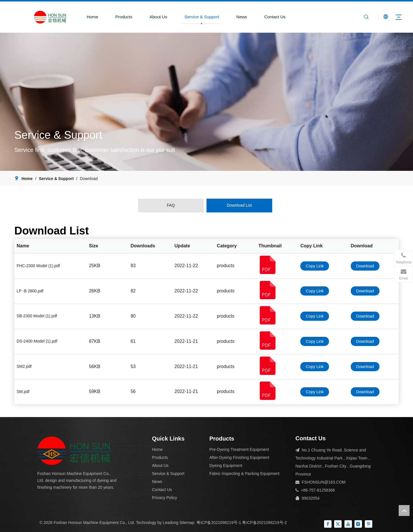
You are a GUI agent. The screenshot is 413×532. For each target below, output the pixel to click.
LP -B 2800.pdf (30, 291)
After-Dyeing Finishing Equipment (239, 457)
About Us (158, 17)
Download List (239, 205)
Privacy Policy (164, 498)
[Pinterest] (369, 524)
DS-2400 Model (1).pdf (37, 341)
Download (365, 266)
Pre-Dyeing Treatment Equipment (239, 449)
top (404, 511)
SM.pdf (23, 392)
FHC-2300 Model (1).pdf (38, 266)
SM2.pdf (24, 366)
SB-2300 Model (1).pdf (37, 316)
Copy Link (315, 266)
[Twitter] (338, 524)
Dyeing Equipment (226, 465)
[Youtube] (348, 524)
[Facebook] (328, 524)
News (241, 17)
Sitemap (187, 523)
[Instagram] (358, 524)
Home (91, 17)
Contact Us (274, 17)
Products (123, 17)
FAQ (171, 205)
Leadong (171, 523)
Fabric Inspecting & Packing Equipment (244, 474)
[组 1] (74, 451)
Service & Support (201, 17)
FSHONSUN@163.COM (324, 482)
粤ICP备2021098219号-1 (219, 523)
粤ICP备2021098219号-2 (264, 523)
